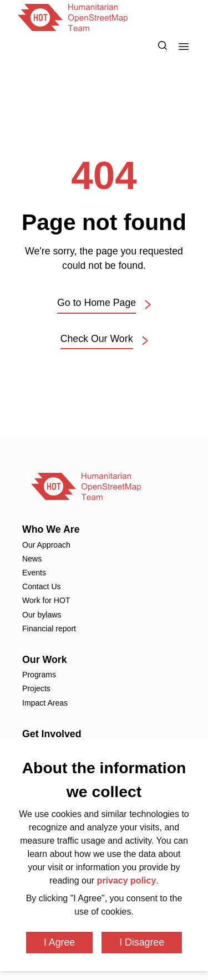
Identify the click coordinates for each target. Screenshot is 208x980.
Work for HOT (46, 600)
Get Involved (52, 734)
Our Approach (46, 545)
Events (34, 573)
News (32, 559)
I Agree (59, 942)
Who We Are (51, 529)
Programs (39, 675)
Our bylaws (42, 615)
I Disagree (142, 942)
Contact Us (42, 586)
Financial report (49, 629)
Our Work (45, 660)
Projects (36, 688)
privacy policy (127, 881)
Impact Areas (45, 703)
